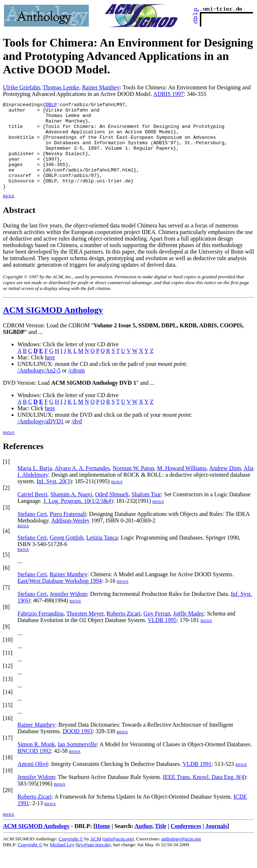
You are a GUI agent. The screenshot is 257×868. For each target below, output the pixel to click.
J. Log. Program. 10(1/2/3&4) (78, 518)
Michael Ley (62, 862)
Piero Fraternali (68, 531)
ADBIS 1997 (169, 94)
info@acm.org (118, 856)
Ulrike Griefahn (21, 87)
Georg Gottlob (66, 555)
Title (161, 843)
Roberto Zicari (123, 631)
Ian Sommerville (77, 762)
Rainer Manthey (101, 87)
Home (103, 843)
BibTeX (9, 213)
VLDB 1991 (197, 781)
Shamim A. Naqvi (71, 512)
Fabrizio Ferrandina (41, 631)
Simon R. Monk (36, 762)
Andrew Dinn (225, 486)
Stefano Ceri (32, 531)
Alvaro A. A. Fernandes (82, 486)
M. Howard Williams (182, 486)
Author (143, 843)
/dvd (76, 439)
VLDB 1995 (162, 637)
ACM (96, 856)
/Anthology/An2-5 (39, 388)
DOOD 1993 (78, 749)
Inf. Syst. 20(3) (54, 499)
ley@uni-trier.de (93, 862)
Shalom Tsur (146, 512)
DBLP (51, 105)
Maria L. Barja (35, 486)
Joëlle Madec (188, 631)
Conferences (186, 843)
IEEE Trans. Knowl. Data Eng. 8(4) (204, 794)
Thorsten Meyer (85, 631)
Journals (216, 843)
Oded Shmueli (112, 512)
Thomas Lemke (61, 87)
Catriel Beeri (32, 512)
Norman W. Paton (133, 486)
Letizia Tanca (102, 555)
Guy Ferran (157, 631)
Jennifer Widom (68, 611)
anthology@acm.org (181, 856)
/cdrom (77, 388)
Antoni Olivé (33, 781)
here (50, 375)
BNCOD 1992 (34, 768)
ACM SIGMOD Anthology (53, 327)
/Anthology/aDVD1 (41, 439)
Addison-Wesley (70, 538)
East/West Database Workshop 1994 (60, 598)
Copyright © (71, 856)
